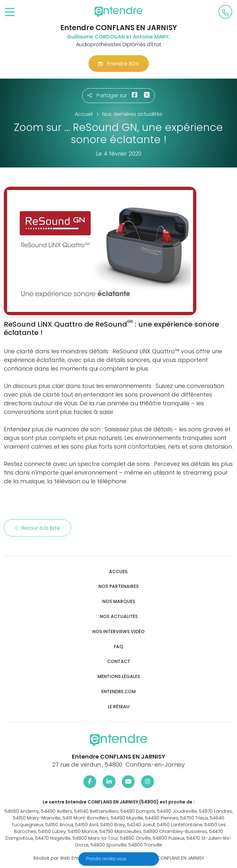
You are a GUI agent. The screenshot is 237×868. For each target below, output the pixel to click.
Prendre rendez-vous (107, 859)
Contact (119, 662)
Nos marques (119, 602)
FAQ (119, 647)
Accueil (119, 572)
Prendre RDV (119, 64)
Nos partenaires (119, 586)
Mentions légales (119, 677)
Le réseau (119, 707)
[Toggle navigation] (10, 12)
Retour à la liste (38, 528)
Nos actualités (119, 617)
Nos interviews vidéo (119, 632)
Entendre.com (119, 692)
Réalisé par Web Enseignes (64, 858)
